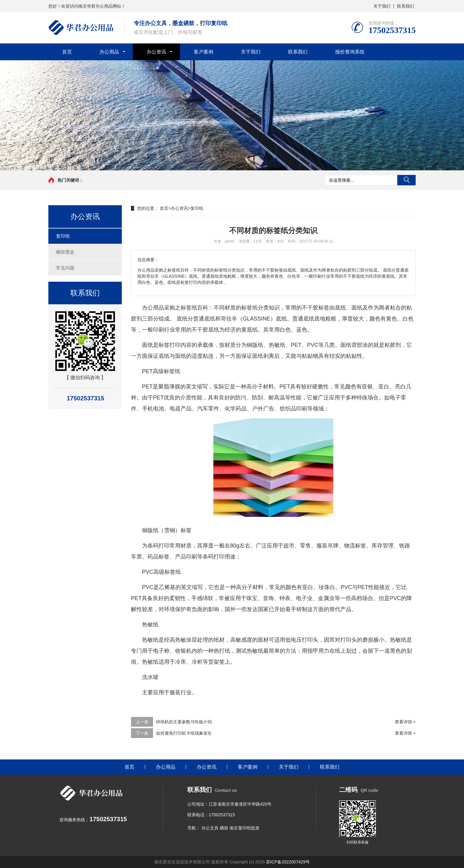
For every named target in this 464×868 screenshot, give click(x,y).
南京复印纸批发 (245, 828)
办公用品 (109, 52)
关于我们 (382, 6)
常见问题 (65, 268)
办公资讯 (156, 52)
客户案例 (204, 52)
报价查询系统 (350, 52)
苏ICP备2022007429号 (288, 862)
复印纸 (63, 236)
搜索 (406, 180)
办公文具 (210, 828)
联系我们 (406, 6)
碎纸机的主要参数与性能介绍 (184, 722)
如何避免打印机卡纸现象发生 (184, 733)
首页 (67, 52)
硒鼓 (224, 828)
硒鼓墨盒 (65, 252)
